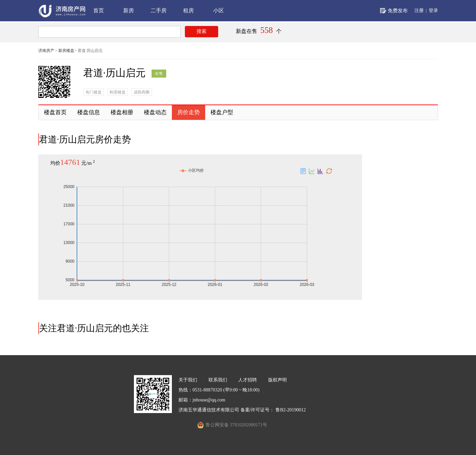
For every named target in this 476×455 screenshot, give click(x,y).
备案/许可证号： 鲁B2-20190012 (273, 410)
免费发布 (398, 11)
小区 (219, 10)
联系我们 (218, 380)
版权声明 (277, 380)
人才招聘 (247, 380)
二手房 (159, 10)
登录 (433, 10)
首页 (99, 10)
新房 (129, 10)
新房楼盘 (66, 51)
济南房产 (46, 51)
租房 (189, 10)
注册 (419, 10)
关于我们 (188, 380)
